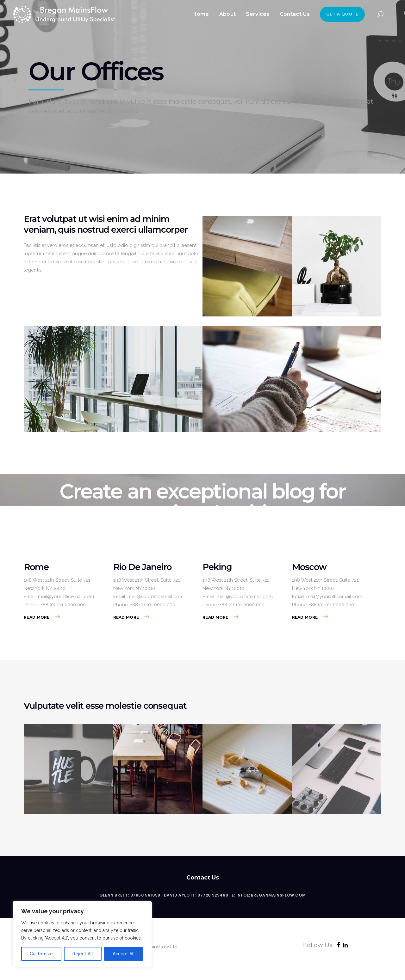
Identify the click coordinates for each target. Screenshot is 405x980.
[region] (82, 934)
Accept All (124, 954)
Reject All (83, 954)
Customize (41, 954)
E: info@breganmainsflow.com (269, 895)
